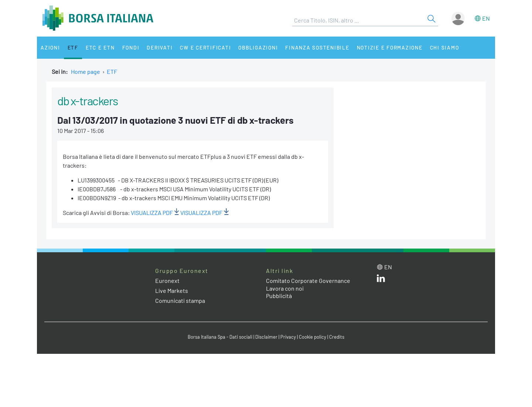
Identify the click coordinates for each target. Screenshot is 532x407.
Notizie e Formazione (390, 47)
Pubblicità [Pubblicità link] (279, 296)
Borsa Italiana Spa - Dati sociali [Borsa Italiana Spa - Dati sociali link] (220, 337)
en (486, 18)
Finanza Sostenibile (317, 47)
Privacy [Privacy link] (288, 337)
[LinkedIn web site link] (381, 280)
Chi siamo (445, 47)
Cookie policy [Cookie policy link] (313, 337)
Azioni (50, 47)
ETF (73, 47)
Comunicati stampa (180, 300)
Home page (86, 71)
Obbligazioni (258, 47)
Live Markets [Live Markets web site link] (172, 290)
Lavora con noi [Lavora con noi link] (285, 288)
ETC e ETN (100, 47)
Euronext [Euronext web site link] (167, 281)
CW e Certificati (205, 47)
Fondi (131, 47)
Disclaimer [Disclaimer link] (266, 337)
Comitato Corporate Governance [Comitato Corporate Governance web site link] (308, 281)
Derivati (160, 47)
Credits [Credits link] (337, 337)
